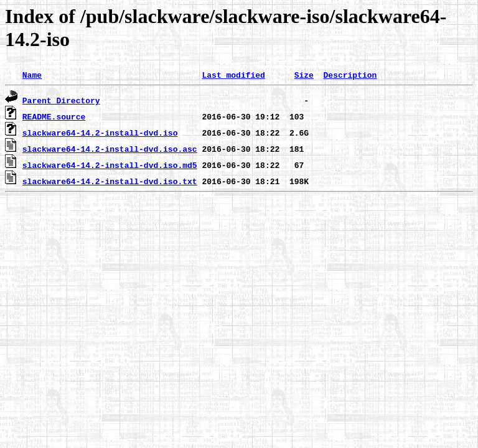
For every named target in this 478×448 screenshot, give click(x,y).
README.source (54, 116)
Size (304, 75)
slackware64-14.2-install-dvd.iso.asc (110, 149)
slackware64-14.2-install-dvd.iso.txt (110, 181)
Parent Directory (61, 100)
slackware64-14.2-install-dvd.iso (100, 133)
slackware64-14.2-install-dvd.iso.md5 (110, 165)
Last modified (233, 75)
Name (32, 75)
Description (350, 75)
